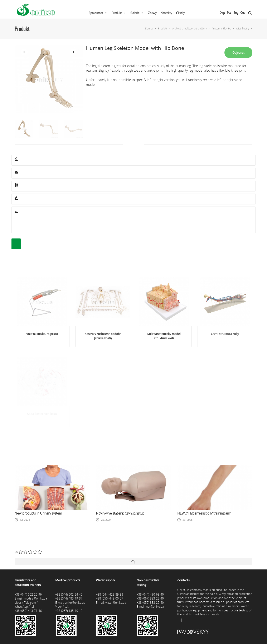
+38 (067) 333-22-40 (150, 598)
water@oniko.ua (116, 603)
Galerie (135, 13)
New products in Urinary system (38, 513)
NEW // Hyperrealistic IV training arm (204, 513)
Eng (236, 13)
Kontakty (166, 13)
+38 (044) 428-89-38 (110, 594)
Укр (223, 13)
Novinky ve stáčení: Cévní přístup (120, 513)
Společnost (96, 13)
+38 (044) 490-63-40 (150, 594)
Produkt (117, 13)
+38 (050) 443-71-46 (28, 611)
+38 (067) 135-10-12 (69, 611)
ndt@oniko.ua (155, 607)
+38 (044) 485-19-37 (69, 598)
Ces (243, 13)
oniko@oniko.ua (75, 603)
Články (180, 13)
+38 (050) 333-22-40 (150, 603)
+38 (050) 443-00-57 (110, 598)
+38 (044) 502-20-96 (28, 594)
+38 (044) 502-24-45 (69, 594)
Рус (229, 13)
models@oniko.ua (35, 598)
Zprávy (152, 13)
